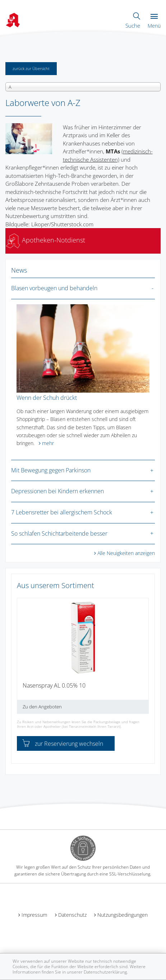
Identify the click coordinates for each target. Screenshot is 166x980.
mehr (48, 443)
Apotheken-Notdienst (45, 240)
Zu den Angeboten (42, 707)
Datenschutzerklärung (105, 972)
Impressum (34, 915)
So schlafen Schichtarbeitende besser (59, 533)
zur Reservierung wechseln (63, 744)
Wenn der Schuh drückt (47, 398)
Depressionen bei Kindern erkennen (57, 491)
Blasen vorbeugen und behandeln (54, 288)
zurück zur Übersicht (31, 68)
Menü (154, 21)
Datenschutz (72, 915)
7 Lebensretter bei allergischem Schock (62, 512)
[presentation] (22, 659)
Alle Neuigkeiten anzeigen (126, 553)
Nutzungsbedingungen (123, 915)
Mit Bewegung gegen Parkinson (51, 470)
